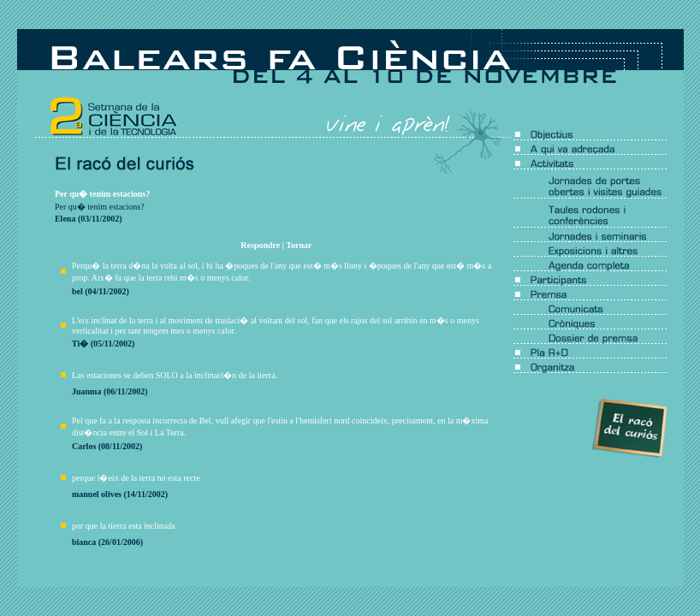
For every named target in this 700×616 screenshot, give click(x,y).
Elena (65, 219)
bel (77, 291)
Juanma (86, 391)
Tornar (299, 245)
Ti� (80, 344)
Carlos (84, 446)
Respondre (260, 245)
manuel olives (97, 494)
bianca (84, 542)
